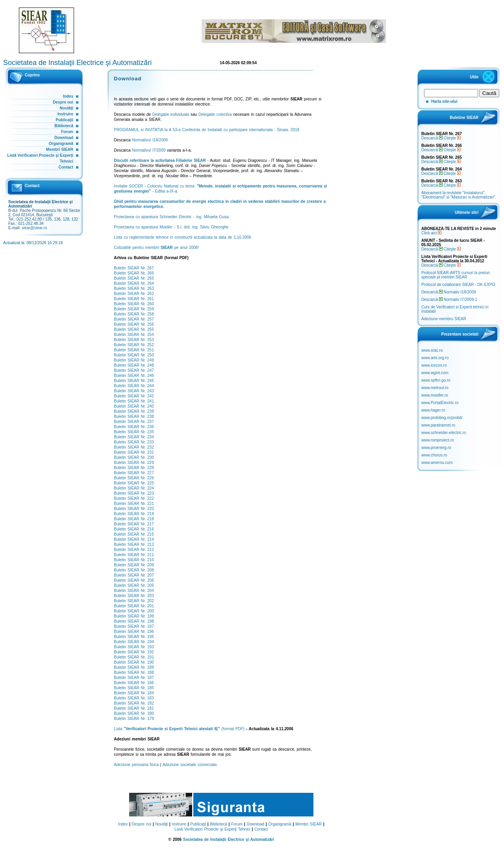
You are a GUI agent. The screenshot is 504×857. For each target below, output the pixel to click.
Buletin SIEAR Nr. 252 (134, 345)
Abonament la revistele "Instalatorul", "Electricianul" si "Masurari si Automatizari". (459, 195)
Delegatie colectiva (215, 114)
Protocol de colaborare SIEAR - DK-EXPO (458, 285)
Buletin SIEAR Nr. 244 (134, 386)
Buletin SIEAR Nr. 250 (134, 355)
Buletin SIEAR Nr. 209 (134, 565)
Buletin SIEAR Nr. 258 (134, 314)
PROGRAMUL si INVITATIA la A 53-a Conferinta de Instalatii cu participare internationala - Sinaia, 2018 (207, 130)
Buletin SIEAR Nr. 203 (134, 596)
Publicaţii (65, 120)
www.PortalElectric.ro (440, 403)
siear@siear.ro (34, 228)
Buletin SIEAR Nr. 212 (134, 550)
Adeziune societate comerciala (190, 765)
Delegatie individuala (171, 114)
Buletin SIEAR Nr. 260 (134, 304)
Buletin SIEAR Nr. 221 (134, 504)
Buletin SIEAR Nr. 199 (134, 616)
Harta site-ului (444, 101)
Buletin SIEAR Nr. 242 (134, 396)
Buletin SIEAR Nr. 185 (134, 688)
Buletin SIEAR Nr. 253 (134, 340)
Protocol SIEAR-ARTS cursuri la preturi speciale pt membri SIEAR (456, 275)
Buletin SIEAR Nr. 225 (134, 483)
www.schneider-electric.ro (444, 433)
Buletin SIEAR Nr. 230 (134, 457)
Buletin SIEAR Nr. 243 (134, 391)
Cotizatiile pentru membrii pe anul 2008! (156, 248)
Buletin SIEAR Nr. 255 (134, 329)
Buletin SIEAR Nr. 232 (134, 447)
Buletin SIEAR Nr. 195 (134, 637)
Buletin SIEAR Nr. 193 (134, 647)
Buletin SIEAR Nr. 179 (134, 719)
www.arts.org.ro (435, 358)
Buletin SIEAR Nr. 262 (134, 294)
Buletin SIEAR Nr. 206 (134, 580)
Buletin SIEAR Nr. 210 (134, 560)
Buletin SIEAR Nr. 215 (134, 534)
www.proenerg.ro (436, 448)
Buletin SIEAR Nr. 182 (134, 703)
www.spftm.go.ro (436, 380)
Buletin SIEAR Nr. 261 (134, 299)
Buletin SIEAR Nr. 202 (134, 601)
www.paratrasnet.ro (438, 425)
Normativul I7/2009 (149, 150)
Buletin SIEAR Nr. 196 (134, 632)
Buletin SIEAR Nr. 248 (134, 365)
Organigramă (61, 144)
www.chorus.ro (434, 455)
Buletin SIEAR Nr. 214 (134, 539)
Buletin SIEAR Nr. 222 (134, 498)
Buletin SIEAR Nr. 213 (134, 544)
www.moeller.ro (435, 395)
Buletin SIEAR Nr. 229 (134, 463)
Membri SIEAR (60, 149)
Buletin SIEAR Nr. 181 (134, 708)
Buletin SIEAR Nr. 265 (134, 278)
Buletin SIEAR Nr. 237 (134, 422)
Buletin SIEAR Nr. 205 (134, 585)
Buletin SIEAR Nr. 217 (134, 524)
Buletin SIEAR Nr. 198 (134, 621)
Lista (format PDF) (179, 729)
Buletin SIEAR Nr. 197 (134, 626)
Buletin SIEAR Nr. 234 (134, 437)
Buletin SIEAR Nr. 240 (134, 406)
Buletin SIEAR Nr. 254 (134, 335)
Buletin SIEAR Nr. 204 (134, 591)
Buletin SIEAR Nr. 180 (134, 713)
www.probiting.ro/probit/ (442, 418)
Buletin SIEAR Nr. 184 (134, 693)
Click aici (431, 233)
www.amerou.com (437, 463)
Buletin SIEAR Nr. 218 (134, 519)
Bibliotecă (64, 126)
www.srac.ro (432, 350)
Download (64, 138)
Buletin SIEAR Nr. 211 (134, 555)
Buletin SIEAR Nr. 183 (134, 698)
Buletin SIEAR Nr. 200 (134, 611)
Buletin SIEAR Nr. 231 (134, 452)
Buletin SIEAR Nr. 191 (134, 657)
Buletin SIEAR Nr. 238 (134, 416)
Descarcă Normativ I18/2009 (449, 292)
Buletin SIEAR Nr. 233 (134, 442)
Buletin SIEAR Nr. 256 (134, 324)
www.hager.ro (433, 410)
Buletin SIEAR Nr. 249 (134, 360)
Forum (67, 132)
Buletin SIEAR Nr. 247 (134, 370)
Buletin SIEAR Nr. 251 (134, 350)
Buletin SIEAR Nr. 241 (134, 401)
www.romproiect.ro (438, 440)
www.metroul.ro (435, 388)
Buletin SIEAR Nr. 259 (134, 309)
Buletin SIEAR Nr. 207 (134, 575)
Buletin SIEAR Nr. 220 (134, 509)
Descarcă (432, 138)
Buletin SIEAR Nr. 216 (134, 529)
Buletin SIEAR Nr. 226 (134, 478)
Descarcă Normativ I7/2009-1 (449, 300)
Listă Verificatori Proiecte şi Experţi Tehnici (212, 829)
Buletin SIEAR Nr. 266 (134, 273)
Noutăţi (67, 108)
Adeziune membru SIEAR (444, 319)
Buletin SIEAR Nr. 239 (134, 411)
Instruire (65, 114)
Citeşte (452, 138)
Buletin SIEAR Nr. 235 (134, 432)
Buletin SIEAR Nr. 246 (134, 376)
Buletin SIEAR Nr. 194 (134, 642)
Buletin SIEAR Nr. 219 (134, 514)
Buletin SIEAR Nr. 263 (134, 288)
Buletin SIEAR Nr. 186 (134, 683)
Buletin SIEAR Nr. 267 (134, 268)
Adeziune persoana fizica (136, 765)
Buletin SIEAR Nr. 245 (134, 381)
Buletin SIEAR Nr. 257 (134, 319)
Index (68, 96)
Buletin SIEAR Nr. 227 (134, 473)
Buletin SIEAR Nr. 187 (134, 678)
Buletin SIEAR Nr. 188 (134, 672)
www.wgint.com (435, 373)
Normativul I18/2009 (150, 140)
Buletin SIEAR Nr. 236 (134, 427)
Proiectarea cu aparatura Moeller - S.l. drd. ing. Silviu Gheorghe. (172, 227)
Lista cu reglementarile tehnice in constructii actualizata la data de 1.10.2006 (183, 237)
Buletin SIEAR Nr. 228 (134, 468)
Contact (66, 167)
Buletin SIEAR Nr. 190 (134, 662)
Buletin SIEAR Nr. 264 (134, 283)
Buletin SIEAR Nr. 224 (134, 488)
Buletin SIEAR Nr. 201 (134, 606)
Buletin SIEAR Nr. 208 (134, 570)
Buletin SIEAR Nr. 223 (134, 493)
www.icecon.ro (434, 365)
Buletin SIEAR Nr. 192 (134, 652)
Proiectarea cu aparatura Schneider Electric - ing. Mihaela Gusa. (172, 217)
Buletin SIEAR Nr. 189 (134, 667)
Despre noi (63, 102)
